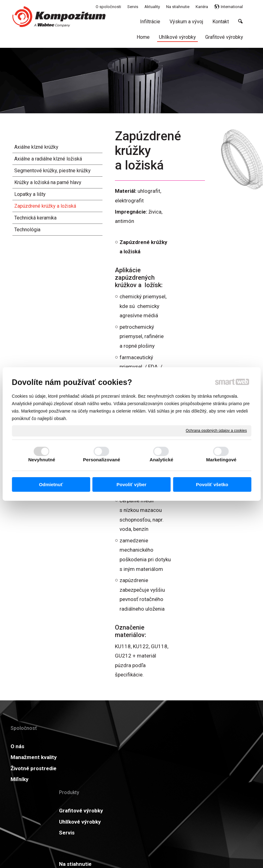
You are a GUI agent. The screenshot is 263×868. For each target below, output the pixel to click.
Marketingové (221, 460)
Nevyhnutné (42, 460)
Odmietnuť (51, 484)
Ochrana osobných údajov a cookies (216, 431)
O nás (17, 746)
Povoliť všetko (212, 484)
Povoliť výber (131, 484)
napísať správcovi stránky (122, 843)
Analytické (161, 460)
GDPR (177, 757)
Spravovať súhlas (232, 843)
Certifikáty (131, 767)
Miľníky (20, 798)
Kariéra (126, 778)
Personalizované (102, 460)
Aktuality (181, 746)
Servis (72, 787)
